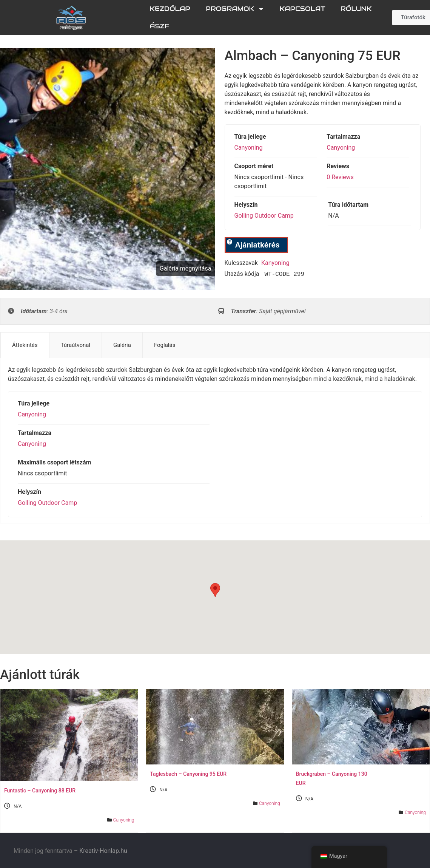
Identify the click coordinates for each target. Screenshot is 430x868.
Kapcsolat (302, 9)
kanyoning (275, 263)
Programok (235, 9)
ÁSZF (159, 26)
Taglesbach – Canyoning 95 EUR (188, 774)
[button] (215, 590)
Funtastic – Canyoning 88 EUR (40, 791)
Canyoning (249, 148)
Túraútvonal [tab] (76, 345)
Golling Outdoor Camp (264, 216)
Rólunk (356, 9)
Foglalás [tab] (165, 345)
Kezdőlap (170, 9)
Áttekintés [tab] (25, 345)
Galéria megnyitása (186, 268)
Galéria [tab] (122, 345)
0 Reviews (340, 177)
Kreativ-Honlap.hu (103, 851)
